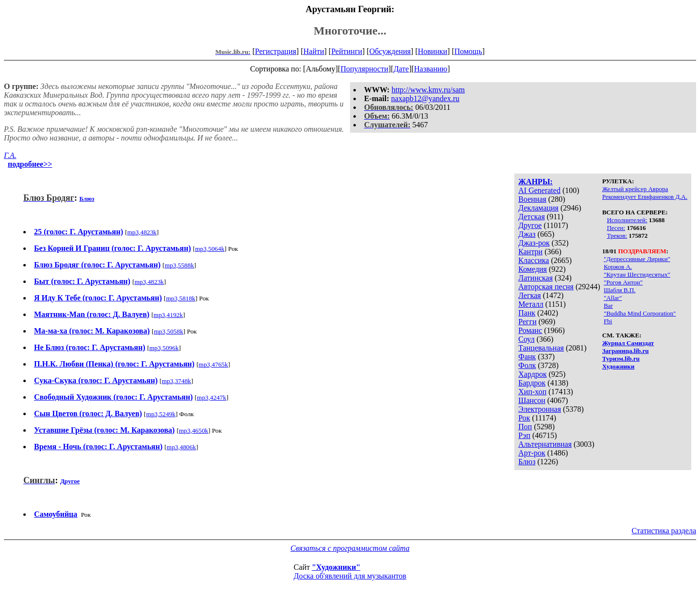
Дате (401, 69)
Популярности (364, 69)
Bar (608, 306)
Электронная (540, 409)
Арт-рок (532, 453)
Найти (314, 51)
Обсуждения (390, 51)
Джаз (527, 234)
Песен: (616, 228)
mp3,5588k (179, 265)
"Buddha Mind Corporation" (640, 313)
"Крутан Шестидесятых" (637, 274)
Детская (532, 217)
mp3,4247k (211, 397)
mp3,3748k (176, 381)
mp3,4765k (213, 364)
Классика (534, 260)
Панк (527, 313)
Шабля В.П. (620, 290)
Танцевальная (541, 348)
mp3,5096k (164, 348)
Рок (524, 418)
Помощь (468, 51)
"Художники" (336, 567)
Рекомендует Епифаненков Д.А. (645, 197)
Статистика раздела (664, 531)
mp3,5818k (180, 298)
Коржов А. (618, 267)
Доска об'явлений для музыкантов (350, 576)
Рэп (524, 435)
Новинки (432, 51)
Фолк (527, 365)
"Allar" (613, 298)
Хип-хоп (532, 392)
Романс (530, 330)
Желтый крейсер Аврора (635, 189)
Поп (525, 427)
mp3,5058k (168, 331)
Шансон (532, 400)
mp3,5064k (210, 249)
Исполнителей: (627, 220)
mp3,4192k (168, 315)
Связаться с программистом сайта (350, 548)
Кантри (530, 252)
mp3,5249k (161, 414)
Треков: (617, 236)
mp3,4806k (181, 447)
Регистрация (276, 51)
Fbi (608, 321)
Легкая (529, 295)
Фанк (527, 357)
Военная (532, 199)
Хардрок (532, 374)
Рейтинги (347, 51)
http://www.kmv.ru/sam (428, 90)
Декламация (538, 208)
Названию (431, 69)
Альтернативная (545, 444)
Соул (526, 339)
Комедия (533, 269)
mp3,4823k (142, 232)
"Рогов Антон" (623, 282)
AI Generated (539, 190)
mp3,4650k (193, 430)
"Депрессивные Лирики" (637, 259)
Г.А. (10, 155)
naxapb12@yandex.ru (425, 98)
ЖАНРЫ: (535, 182)
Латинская (535, 278)
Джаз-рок (534, 243)
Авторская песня (546, 287)
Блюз (527, 462)
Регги (527, 322)
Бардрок (532, 383)
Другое (530, 225)
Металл (531, 304)
